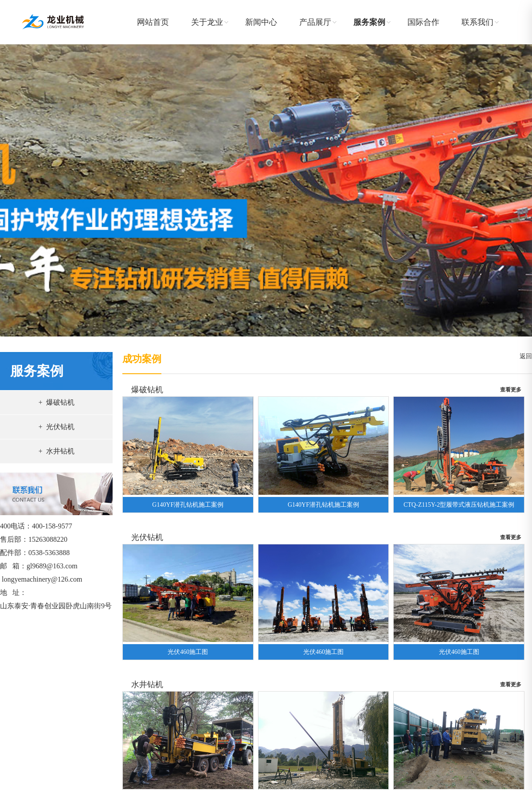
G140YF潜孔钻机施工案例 (188, 505)
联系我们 (477, 22)
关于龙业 (207, 22)
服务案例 (369, 22)
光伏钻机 (147, 537)
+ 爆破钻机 (57, 402)
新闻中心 (261, 22)
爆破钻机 (147, 390)
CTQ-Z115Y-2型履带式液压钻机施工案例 (459, 505)
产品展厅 (315, 22)
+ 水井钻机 (57, 451)
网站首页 (153, 22)
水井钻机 (147, 684)
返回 (524, 356)
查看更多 (511, 390)
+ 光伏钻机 (57, 427)
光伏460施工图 (188, 652)
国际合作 (423, 22)
